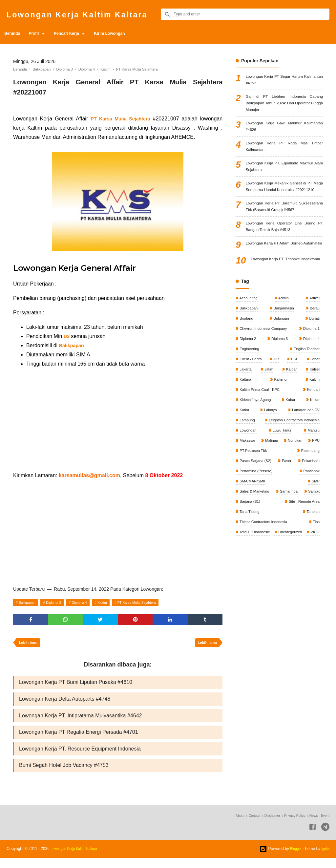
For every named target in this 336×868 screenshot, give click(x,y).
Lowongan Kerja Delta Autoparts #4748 (65, 704)
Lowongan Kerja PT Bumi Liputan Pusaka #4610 (76, 686)
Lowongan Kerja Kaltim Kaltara (94, 14)
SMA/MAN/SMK (284, 551)
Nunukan (311, 507)
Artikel (314, 353)
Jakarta (246, 430)
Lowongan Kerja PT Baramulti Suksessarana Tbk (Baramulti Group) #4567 (284, 239)
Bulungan (281, 375)
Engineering (250, 408)
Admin (283, 353)
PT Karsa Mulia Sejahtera (156, 603)
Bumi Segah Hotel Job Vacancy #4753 (64, 775)
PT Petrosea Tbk (273, 518)
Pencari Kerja (79, 33)
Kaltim (116, 603)
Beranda (14, 33)
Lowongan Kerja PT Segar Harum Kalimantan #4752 (284, 81)
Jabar (314, 419)
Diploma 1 (310, 386)
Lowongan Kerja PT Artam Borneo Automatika (284, 289)
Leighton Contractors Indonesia (292, 485)
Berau (314, 364)
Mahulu (313, 496)
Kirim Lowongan (127, 33)
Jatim (269, 430)
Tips (243, 606)
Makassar (248, 507)
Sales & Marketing (255, 562)
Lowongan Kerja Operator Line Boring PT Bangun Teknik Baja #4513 (284, 266)
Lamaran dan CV (304, 474)
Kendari (312, 452)
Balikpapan (29, 603)
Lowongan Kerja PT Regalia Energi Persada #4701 (79, 740)
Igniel (325, 859)
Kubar (291, 463)
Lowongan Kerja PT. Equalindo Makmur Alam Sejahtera (284, 181)
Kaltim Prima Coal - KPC (261, 452)
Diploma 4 (90, 603)
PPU (243, 518)
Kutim (244, 474)
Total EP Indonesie (303, 606)
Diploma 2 (248, 397)
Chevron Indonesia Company (265, 386)
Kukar (314, 463)
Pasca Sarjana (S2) (256, 529)
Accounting (249, 353)
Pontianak (248, 551)
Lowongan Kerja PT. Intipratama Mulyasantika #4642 (80, 722)
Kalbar (291, 430)
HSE (294, 419)
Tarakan (246, 595)
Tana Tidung (308, 584)
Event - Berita (251, 419)
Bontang (246, 375)
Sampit (245, 573)
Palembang (309, 518)
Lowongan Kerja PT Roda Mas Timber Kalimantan (284, 158)
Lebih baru (30, 646)
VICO (278, 617)
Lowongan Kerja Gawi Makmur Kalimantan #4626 (284, 135)
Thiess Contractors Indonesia (294, 595)
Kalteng (280, 441)
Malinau (280, 507)
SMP (315, 551)
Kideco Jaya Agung (256, 463)
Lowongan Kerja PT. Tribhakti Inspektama (287, 312)
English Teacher (305, 408)
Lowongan (248, 496)
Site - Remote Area (256, 584)
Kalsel (314, 430)
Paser (314, 529)
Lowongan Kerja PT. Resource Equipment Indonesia (80, 757)
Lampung (247, 485)
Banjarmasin (283, 364)
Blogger (294, 859)
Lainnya (269, 474)
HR (277, 419)
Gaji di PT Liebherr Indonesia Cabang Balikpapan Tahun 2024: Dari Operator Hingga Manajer (284, 108)
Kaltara (245, 441)
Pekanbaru (249, 540)
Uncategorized (252, 617)
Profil (41, 33)
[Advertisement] (118, 420)
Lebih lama (206, 646)
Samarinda (310, 562)
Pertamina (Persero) (301, 540)
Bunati (314, 375)
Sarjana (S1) (308, 573)
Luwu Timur (282, 496)
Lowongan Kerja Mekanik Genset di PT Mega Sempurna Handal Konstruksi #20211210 (284, 208)
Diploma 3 (60, 603)
